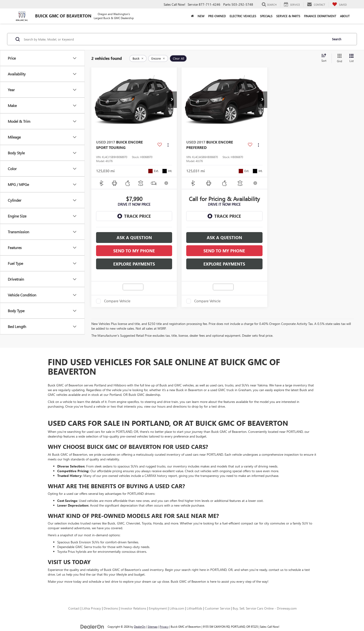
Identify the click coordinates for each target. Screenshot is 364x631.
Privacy (164, 627)
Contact (74, 608)
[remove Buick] (138, 58)
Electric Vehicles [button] (243, 16)
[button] (172, 100)
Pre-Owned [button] (217, 16)
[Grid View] (339, 58)
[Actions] (168, 145)
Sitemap (153, 627)
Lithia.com (177, 608)
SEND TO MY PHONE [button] (134, 251)
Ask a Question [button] (134, 238)
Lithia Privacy (92, 608)
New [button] (201, 16)
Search (337, 39)
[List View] (352, 58)
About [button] (345, 16)
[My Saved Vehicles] (340, 4)
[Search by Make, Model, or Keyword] (175, 39)
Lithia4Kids (194, 608)
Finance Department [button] (320, 16)
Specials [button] (266, 16)
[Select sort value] (325, 58)
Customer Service (217, 608)
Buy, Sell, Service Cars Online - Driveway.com (265, 608)
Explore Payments (134, 264)
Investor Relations (133, 608)
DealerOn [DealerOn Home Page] (140, 627)
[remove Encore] (158, 58)
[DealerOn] (92, 626)
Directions (111, 608)
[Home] (192, 16)
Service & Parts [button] (288, 16)
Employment (158, 608)
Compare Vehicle (117, 301)
